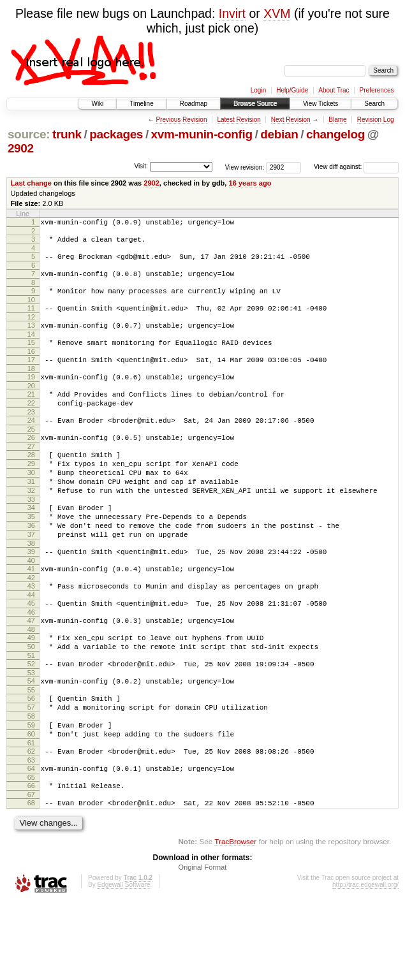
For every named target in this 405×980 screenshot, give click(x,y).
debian (279, 134)
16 (31, 367)
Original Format (203, 946)
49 (31, 691)
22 (31, 424)
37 (31, 576)
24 (31, 443)
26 (31, 462)
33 (31, 536)
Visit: (141, 166)
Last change (31, 183)
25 (31, 454)
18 (31, 386)
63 (31, 833)
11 (31, 318)
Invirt (232, 13)
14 (31, 347)
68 (31, 879)
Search (374, 104)
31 (31, 514)
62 (31, 822)
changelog (335, 134)
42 (31, 625)
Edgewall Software (123, 963)
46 (31, 664)
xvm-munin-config (202, 134)
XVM (277, 13)
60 (31, 803)
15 (31, 356)
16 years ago (250, 183)
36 (31, 566)
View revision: (245, 167)
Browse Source (255, 104)
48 (31, 683)
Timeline (141, 104)
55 (31, 751)
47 (31, 672)
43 (31, 634)
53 (31, 732)
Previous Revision (181, 120)
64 (31, 841)
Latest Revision (239, 120)
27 (31, 473)
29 (31, 492)
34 (31, 544)
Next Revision (291, 120)
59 (31, 792)
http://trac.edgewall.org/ (365, 963)
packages (116, 134)
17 (31, 375)
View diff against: (356, 167)
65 (31, 852)
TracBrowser (235, 920)
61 (31, 814)
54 (31, 740)
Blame (337, 120)
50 (31, 702)
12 (31, 328)
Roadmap (194, 104)
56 (31, 759)
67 (31, 871)
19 (31, 394)
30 (31, 503)
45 (31, 653)
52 (31, 721)
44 (31, 645)
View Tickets (320, 104)
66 (31, 860)
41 (31, 615)
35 (31, 555)
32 (31, 525)
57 (31, 770)
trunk (67, 134)
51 (31, 713)
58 (31, 781)
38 (31, 587)
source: (29, 134)
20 (31, 405)
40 (31, 606)
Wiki (97, 104)
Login (258, 90)
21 (31, 413)
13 (31, 337)
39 (31, 596)
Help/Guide (292, 90)
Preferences (377, 90)
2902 (21, 148)
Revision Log (376, 120)
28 (31, 481)
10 (31, 309)
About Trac (334, 90)
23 (31, 435)
